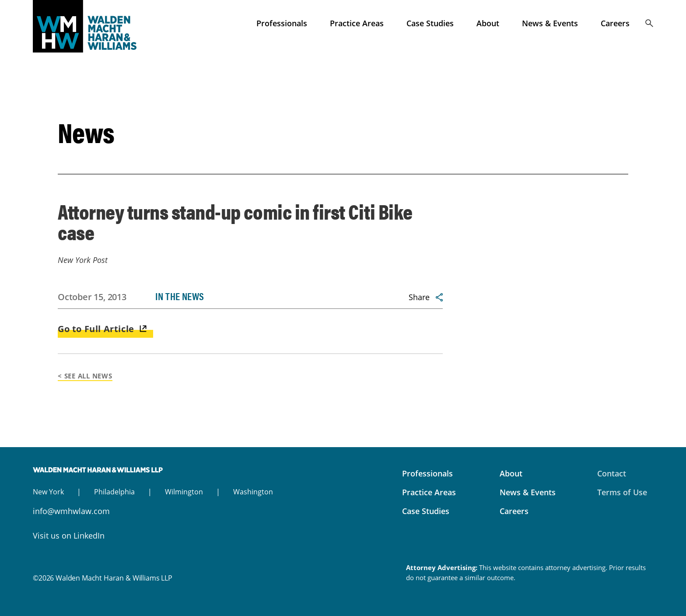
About (488, 23)
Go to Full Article (96, 329)
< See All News (85, 376)
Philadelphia (114, 492)
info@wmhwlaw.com (71, 511)
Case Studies (430, 23)
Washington (253, 492)
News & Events (550, 23)
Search (649, 23)
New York (48, 492)
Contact (612, 473)
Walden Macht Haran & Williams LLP (98, 26)
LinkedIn (89, 535)
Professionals (282, 23)
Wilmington (184, 492)
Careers (615, 23)
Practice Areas (357, 23)
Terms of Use (622, 492)
